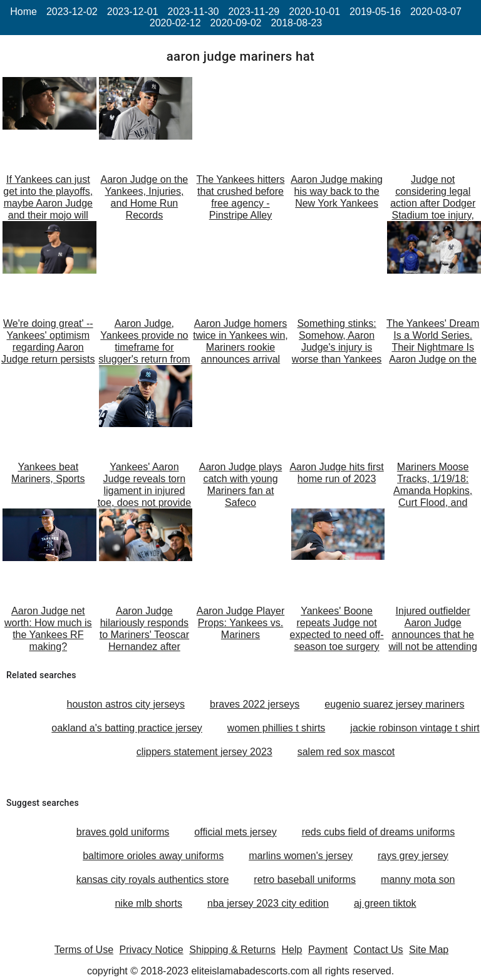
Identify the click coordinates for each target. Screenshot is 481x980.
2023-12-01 (133, 12)
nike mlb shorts (148, 903)
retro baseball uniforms (305, 879)
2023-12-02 (72, 12)
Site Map (429, 950)
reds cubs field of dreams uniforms (379, 832)
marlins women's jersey (301, 856)
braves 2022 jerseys (255, 704)
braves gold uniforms (123, 832)
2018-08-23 (296, 23)
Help (292, 950)
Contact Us (378, 950)
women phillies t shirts (277, 728)
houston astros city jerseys (126, 704)
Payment (328, 950)
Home (23, 12)
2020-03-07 (436, 12)
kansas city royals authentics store (153, 879)
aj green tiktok (385, 903)
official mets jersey (235, 832)
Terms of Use (84, 950)
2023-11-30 (194, 12)
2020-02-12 (175, 23)
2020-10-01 (314, 12)
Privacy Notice (152, 950)
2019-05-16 (375, 12)
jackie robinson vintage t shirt (415, 728)
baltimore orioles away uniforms (153, 856)
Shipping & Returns (232, 950)
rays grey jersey (413, 856)
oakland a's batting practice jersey (127, 728)
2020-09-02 (236, 23)
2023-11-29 (254, 12)
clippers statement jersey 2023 (204, 752)
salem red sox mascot (346, 752)
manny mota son (418, 879)
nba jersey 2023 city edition (268, 903)
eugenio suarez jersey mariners (394, 704)
